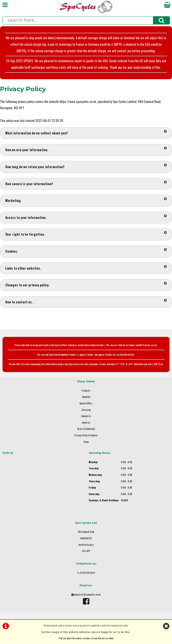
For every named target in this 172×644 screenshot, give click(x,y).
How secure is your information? (86, 183)
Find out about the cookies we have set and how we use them (86, 638)
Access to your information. (86, 217)
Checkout (86, 397)
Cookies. (86, 251)
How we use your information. (86, 149)
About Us (86, 422)
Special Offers (86, 403)
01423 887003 (87, 573)
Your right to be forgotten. (86, 234)
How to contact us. (86, 302)
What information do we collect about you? (86, 133)
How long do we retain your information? (86, 166)
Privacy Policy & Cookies (86, 435)
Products (86, 390)
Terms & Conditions (86, 429)
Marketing (86, 200)
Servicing (86, 410)
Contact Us (86, 416)
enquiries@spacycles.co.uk (88, 594)
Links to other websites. (86, 268)
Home (86, 442)
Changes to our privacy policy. (86, 285)
